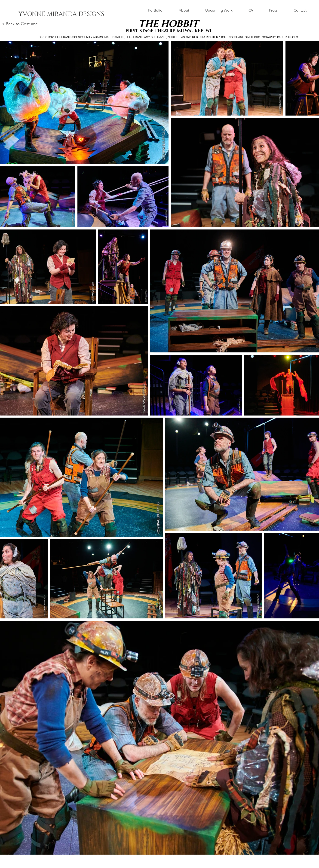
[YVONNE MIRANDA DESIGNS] (61, 14)
